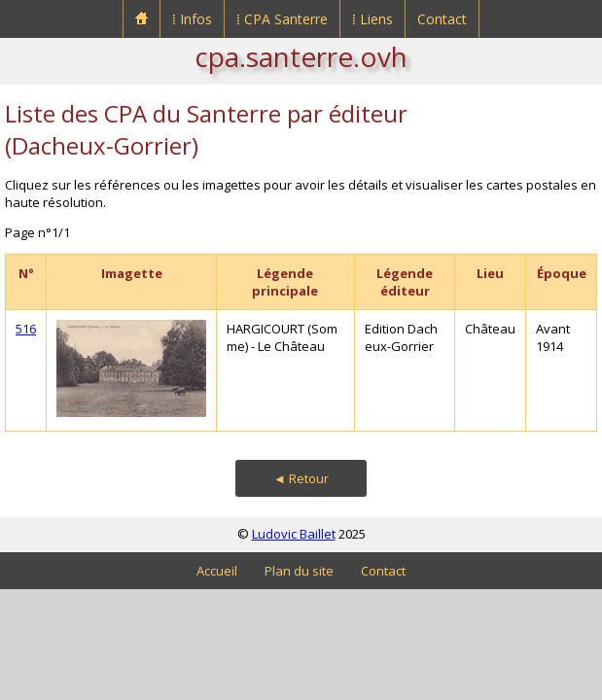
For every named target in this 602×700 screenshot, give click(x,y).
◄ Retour (301, 478)
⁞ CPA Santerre (282, 19)
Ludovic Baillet (294, 534)
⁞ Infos (192, 19)
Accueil (217, 571)
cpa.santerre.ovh (301, 56)
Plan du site (299, 571)
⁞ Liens (372, 19)
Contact (442, 19)
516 (26, 329)
